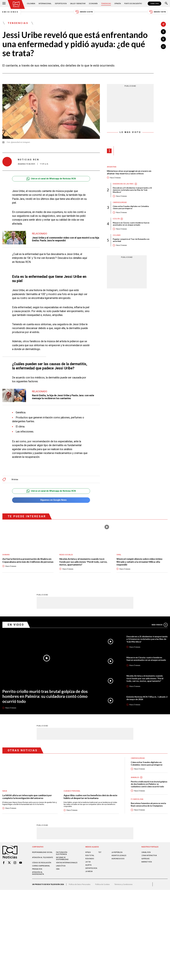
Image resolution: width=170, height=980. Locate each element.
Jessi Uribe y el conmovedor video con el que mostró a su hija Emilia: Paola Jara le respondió (66, 239)
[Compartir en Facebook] (163, 32)
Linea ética (61, 866)
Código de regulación (42, 862)
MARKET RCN (147, 862)
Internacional (45, 4)
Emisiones (10, 12)
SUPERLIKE (145, 858)
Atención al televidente (43, 857)
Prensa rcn (37, 869)
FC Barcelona (137, 799)
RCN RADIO (90, 858)
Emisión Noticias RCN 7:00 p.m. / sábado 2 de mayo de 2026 (147, 698)
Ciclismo (117, 235)
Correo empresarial (41, 866)
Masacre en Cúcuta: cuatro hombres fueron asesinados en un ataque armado (131, 224)
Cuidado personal (72, 791)
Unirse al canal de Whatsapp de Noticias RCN (51, 179)
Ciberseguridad (120, 202)
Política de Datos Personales (80, 884)
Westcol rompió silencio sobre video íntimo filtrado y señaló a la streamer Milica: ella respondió (139, 562)
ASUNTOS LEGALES (119, 855)
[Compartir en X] (163, 39)
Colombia (31, 4)
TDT (100, 852)
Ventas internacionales (67, 862)
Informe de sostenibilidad (62, 858)
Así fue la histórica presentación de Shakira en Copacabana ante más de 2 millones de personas (28, 560)
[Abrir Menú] (4, 4)
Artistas (15, 479)
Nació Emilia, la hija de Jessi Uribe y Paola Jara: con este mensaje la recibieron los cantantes (63, 397)
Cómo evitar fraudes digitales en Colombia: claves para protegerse (131, 207)
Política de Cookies (102, 884)
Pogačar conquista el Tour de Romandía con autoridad (131, 240)
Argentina (112, 167)
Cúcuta (116, 219)
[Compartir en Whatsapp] (163, 47)
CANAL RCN (154, 4)
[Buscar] (166, 4)
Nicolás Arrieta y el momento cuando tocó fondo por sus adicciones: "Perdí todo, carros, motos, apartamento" (83, 562)
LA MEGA (89, 871)
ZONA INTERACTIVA (149, 855)
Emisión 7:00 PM (158, 12)
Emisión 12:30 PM (84, 12)
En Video (16, 625)
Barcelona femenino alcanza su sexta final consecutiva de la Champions (148, 804)
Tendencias (106, 4)
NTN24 (88, 852)
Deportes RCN (61, 4)
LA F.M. (88, 862)
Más (160, 625)
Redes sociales (66, 555)
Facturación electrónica (62, 853)
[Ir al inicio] (16, 4)
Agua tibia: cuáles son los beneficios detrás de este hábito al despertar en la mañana (90, 797)
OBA (58, 869)
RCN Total (90, 855)
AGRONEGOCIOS (118, 858)
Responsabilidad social (42, 852)
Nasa (5, 791)
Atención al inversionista (38, 873)
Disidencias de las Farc (123, 184)
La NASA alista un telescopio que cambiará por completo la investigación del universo (27, 797)
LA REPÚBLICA (117, 852)
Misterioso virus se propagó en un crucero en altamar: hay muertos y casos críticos (129, 172)
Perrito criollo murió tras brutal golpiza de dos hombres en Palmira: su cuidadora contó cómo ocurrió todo (45, 696)
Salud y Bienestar (78, 4)
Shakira (6, 555)
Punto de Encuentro (133, 4)
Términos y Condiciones (123, 884)
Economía (93, 4)
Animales (135, 777)
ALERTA (88, 865)
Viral (119, 555)
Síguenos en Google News (51, 500)
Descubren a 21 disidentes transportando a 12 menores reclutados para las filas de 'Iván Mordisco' (132, 190)
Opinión (118, 4)
